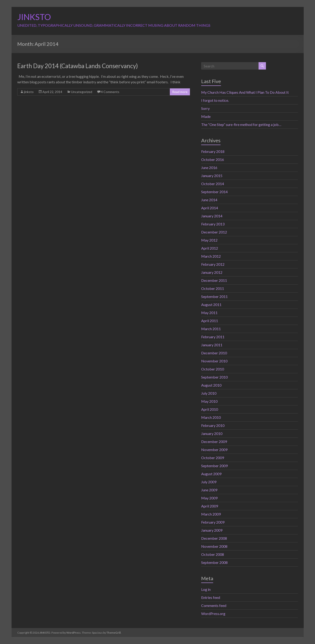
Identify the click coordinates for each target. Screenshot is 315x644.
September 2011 (214, 296)
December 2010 (214, 353)
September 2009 (214, 466)
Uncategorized (82, 92)
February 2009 (213, 522)
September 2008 (214, 562)
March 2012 (211, 256)
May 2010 (209, 401)
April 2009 (210, 506)
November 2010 (214, 361)
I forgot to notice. (215, 100)
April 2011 (210, 321)
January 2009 (212, 530)
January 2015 (212, 176)
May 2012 (209, 240)
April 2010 (210, 409)
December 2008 (214, 538)
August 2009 (211, 474)
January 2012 (212, 272)
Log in (206, 589)
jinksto (29, 92)
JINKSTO (34, 17)
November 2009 (214, 450)
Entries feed (211, 597)
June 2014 (209, 200)
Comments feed (214, 605)
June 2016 (209, 168)
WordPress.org (213, 613)
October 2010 (213, 369)
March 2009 (211, 514)
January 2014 (212, 216)
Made (206, 116)
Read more (180, 92)
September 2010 (214, 377)
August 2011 (211, 305)
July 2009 (209, 482)
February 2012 (213, 264)
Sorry (205, 108)
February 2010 (213, 425)
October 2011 (213, 288)
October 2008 (213, 554)
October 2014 (213, 184)
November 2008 (214, 546)
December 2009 (214, 441)
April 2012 (210, 248)
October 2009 (213, 458)
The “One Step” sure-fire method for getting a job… (241, 124)
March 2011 (211, 329)
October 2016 (213, 159)
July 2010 (209, 393)
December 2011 (214, 280)
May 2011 (209, 313)
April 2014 (210, 208)
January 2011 (212, 345)
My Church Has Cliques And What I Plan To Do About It (245, 92)
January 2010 (212, 433)
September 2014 (214, 192)
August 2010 (211, 385)
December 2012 (214, 232)
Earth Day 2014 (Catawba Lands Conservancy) (78, 66)
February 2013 (213, 224)
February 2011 (213, 337)
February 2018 (213, 151)
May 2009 (209, 498)
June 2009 (209, 490)
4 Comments (110, 92)
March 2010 (211, 417)
